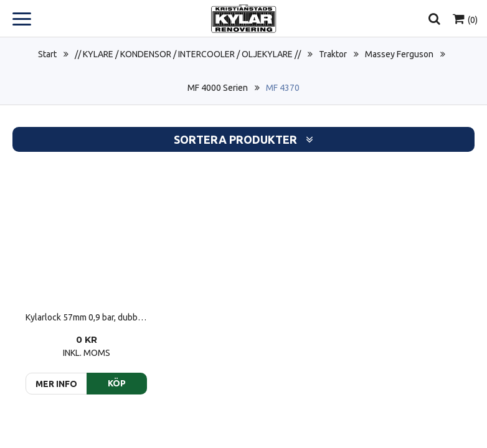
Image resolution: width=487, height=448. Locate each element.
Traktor (333, 54)
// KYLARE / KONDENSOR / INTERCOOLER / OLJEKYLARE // (188, 54)
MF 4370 (283, 88)
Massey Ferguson (399, 54)
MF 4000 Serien (218, 88)
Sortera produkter (243, 140)
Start (47, 54)
